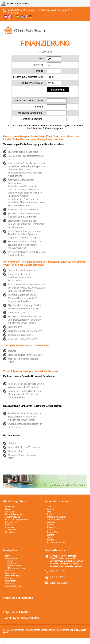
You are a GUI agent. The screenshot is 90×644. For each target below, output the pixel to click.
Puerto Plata (53, 532)
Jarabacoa (52, 507)
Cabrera (51, 530)
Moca (50, 514)
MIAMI (50, 540)
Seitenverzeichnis (13, 586)
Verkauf (10, 561)
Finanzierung (11, 573)
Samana (51, 535)
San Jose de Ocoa (55, 519)
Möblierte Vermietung (16, 568)
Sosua (50, 537)
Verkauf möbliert (14, 566)
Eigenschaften (12, 558)
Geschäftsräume (13, 517)
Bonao (50, 524)
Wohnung (9, 507)
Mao (49, 512)
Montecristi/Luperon (57, 517)
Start (7, 556)
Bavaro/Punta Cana (56, 542)
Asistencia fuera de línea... (19, 4)
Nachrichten (11, 581)
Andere (8, 524)
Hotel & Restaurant (14, 514)
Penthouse (10, 527)
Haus (7, 509)
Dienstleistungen (13, 576)
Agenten (9, 570)
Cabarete (51, 527)
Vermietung (12, 563)
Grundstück (10, 530)
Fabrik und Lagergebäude (16, 519)
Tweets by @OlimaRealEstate (22, 618)
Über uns (9, 578)
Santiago (51, 522)
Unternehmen (12, 522)
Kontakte (9, 583)
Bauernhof (10, 512)
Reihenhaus (10, 532)
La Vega (51, 509)
